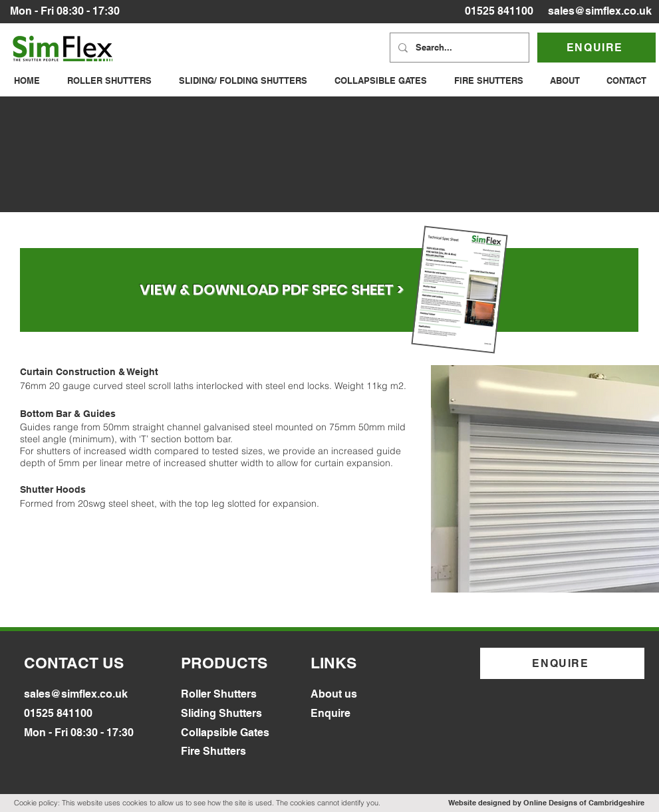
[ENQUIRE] (596, 48)
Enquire (330, 713)
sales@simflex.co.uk (600, 11)
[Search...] (458, 48)
